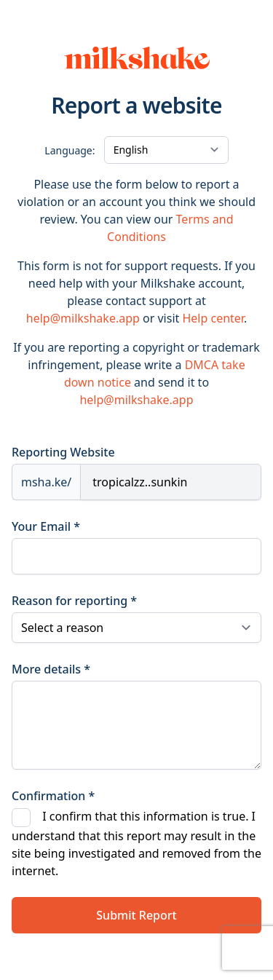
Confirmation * (53, 796)
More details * (51, 669)
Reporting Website (63, 452)
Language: (70, 150)
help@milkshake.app (83, 318)
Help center (213, 318)
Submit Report (136, 915)
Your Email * (46, 526)
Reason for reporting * (74, 601)
